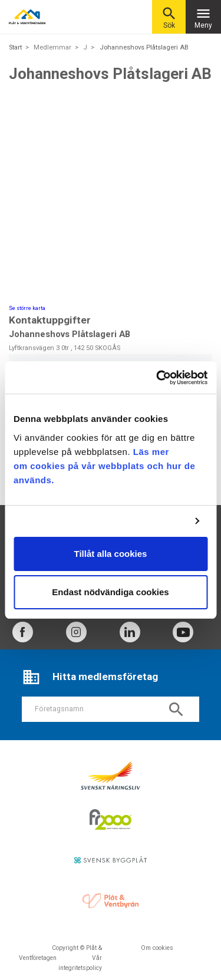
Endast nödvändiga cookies (110, 592)
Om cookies (157, 948)
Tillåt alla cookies (111, 554)
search (176, 710)
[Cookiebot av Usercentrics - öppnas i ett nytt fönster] (157, 378)
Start (15, 47)
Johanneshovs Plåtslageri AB (144, 47)
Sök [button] (169, 17)
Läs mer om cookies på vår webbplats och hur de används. (104, 466)
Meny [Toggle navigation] (203, 17)
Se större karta (27, 308)
